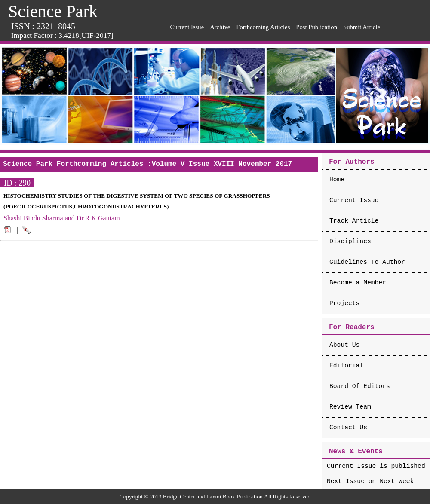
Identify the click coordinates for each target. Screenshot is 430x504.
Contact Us (348, 428)
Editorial (346, 366)
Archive (220, 27)
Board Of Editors (360, 386)
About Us (344, 345)
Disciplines (350, 241)
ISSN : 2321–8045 (43, 26)
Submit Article (362, 27)
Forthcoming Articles (263, 27)
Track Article (354, 221)
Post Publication (316, 27)
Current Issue (187, 27)
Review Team (350, 407)
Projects (344, 303)
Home (337, 180)
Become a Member (358, 283)
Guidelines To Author (367, 262)
